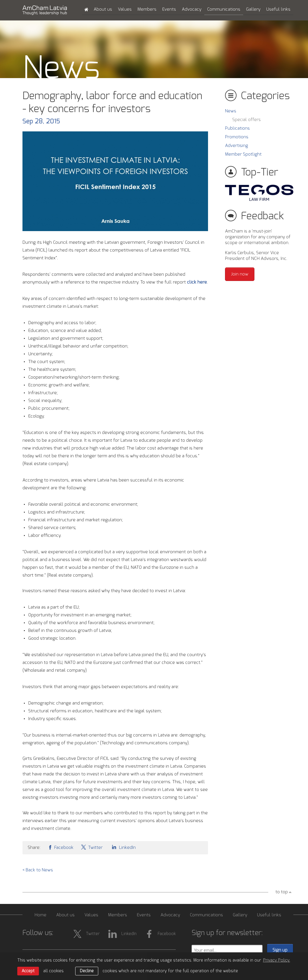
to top (282, 892)
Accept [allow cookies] (28, 971)
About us (103, 9)
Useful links (278, 9)
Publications (237, 128)
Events (169, 9)
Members (147, 9)
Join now (240, 274)
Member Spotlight (243, 154)
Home (40, 915)
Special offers (246, 120)
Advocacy (192, 9)
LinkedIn (123, 847)
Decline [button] (87, 971)
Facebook (61, 847)
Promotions (237, 137)
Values (125, 9)
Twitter (92, 847)
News (231, 111)
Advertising (237, 146)
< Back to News (38, 870)
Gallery (253, 9)
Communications (224, 9)
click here (197, 282)
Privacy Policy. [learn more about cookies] (277, 960)
